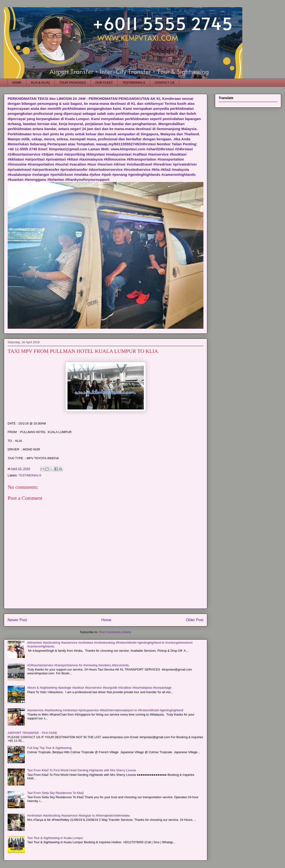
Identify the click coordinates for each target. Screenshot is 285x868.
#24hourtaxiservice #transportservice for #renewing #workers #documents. (78, 665)
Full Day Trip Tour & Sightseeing (49, 748)
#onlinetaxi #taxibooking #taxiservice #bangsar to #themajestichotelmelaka (78, 815)
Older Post (195, 620)
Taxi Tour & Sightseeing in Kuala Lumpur (55, 838)
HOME (17, 83)
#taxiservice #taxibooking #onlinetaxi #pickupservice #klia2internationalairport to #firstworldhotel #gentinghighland (105, 710)
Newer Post (17, 620)
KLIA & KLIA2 (41, 83)
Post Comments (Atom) (115, 632)
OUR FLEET (104, 83)
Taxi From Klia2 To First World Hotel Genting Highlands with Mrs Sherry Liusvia (81, 770)
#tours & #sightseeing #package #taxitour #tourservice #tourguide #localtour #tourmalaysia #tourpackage (99, 688)
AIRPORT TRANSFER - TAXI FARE (32, 733)
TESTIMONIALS (134, 83)
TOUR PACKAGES (73, 83)
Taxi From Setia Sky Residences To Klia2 (55, 793)
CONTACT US (164, 83)
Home (106, 620)
